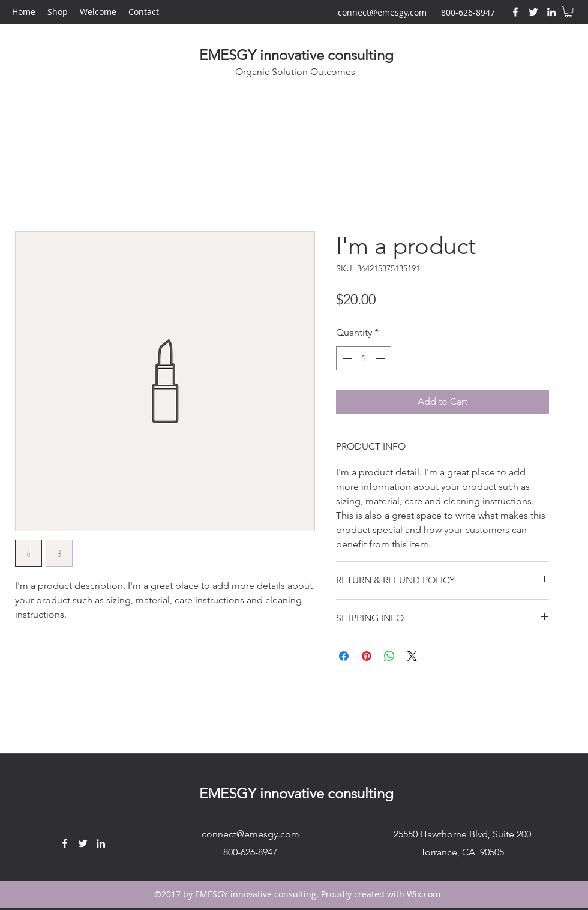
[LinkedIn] (551, 12)
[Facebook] (515, 12)
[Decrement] (346, 358)
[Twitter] (533, 12)
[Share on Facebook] (344, 656)
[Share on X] (412, 656)
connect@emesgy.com (382, 12)
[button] (568, 12)
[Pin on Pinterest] (367, 656)
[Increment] (381, 358)
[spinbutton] (364, 358)
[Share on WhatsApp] (389, 656)
